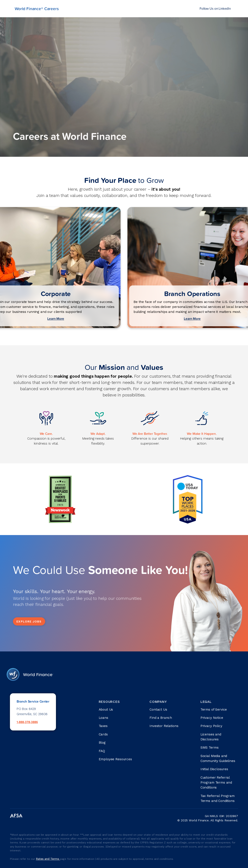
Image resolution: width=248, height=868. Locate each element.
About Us (106, 710)
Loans (103, 718)
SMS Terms (210, 748)
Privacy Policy (211, 726)
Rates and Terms (48, 859)
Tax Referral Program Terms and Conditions (218, 798)
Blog (102, 743)
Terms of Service (214, 710)
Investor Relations (164, 726)
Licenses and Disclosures (211, 737)
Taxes (103, 726)
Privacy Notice (212, 718)
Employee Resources (115, 759)
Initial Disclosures (214, 769)
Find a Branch (161, 718)
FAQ (102, 751)
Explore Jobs (29, 621)
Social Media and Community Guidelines (218, 758)
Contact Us (158, 710)
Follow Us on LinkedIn (215, 8)
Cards (103, 734)
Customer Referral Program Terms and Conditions (216, 782)
